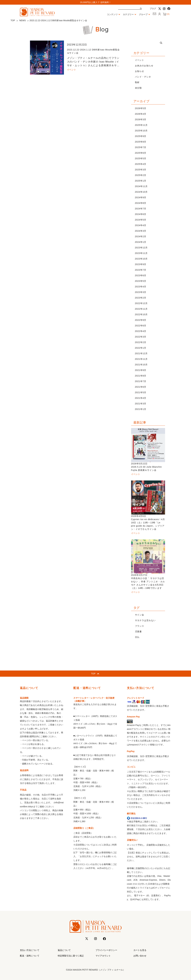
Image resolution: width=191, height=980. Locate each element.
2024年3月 (141, 231)
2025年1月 (141, 181)
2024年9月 (141, 197)
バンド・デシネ (143, 77)
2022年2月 (141, 342)
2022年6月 (141, 326)
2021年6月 (141, 387)
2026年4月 (141, 114)
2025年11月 (141, 125)
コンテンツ (114, 15)
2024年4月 (141, 225)
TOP (13, 20)
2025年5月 (141, 158)
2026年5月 (141, 108)
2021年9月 (141, 370)
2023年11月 (141, 253)
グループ (145, 15)
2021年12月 (141, 353)
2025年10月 (141, 131)
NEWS (23, 20)
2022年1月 (141, 348)
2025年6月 (141, 153)
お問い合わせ (140, 956)
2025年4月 (141, 164)
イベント (140, 60)
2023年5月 (141, 281)
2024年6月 (141, 214)
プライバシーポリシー (106, 950)
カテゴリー (130, 15)
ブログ (153, 9)
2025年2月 (141, 175)
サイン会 (140, 615)
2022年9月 (141, 320)
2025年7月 (141, 147)
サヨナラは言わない (145, 620)
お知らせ (140, 71)
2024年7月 (141, 209)
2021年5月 (141, 392)
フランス (140, 626)
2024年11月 (141, 186)
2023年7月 (141, 270)
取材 (137, 82)
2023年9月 (141, 264)
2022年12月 (141, 303)
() (166, 14)
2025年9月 (141, 136)
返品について (64, 950)
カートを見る (140, 950)
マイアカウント (103, 956)
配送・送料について (30, 956)
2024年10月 (141, 192)
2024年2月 (141, 236)
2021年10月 (141, 365)
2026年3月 (141, 119)
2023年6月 (141, 275)
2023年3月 (141, 292)
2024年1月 (141, 242)
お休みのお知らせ (144, 66)
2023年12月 (141, 248)
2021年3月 (141, 404)
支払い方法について (30, 950)
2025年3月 (141, 170)
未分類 (138, 88)
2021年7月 (141, 381)
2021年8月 (141, 376)
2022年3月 (141, 337)
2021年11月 (141, 359)
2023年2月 (141, 298)
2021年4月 (141, 398)
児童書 (138, 632)
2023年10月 (141, 259)
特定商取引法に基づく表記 (71, 956)
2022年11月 (141, 309)
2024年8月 (141, 203)
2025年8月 (141, 142)
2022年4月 (141, 331)
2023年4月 (141, 287)
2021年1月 (141, 409)
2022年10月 (141, 314)
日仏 (137, 637)
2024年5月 (141, 220)
